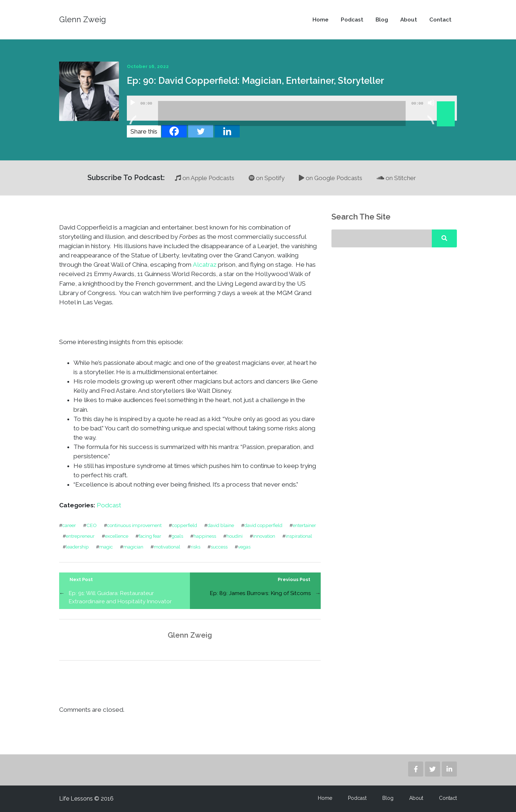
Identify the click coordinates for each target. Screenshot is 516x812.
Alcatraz (205, 265)
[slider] (282, 113)
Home (321, 20)
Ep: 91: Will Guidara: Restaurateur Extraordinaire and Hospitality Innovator (120, 597)
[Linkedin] (227, 131)
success (219, 547)
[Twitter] (201, 131)
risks (195, 547)
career (69, 525)
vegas (244, 547)
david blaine (221, 525)
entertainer (304, 525)
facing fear (150, 536)
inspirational (299, 536)
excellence (117, 536)
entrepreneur (80, 536)
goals (177, 536)
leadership (77, 547)
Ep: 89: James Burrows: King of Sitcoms (261, 593)
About (409, 20)
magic (106, 547)
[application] (292, 108)
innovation (264, 536)
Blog (382, 20)
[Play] (133, 112)
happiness (205, 536)
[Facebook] (174, 131)
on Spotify (267, 178)
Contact (440, 20)
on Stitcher (396, 178)
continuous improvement (134, 525)
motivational (167, 547)
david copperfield (263, 525)
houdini (235, 536)
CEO (92, 525)
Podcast (352, 20)
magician (133, 547)
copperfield (185, 525)
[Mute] (431, 112)
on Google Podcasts (331, 178)
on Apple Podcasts (205, 178)
